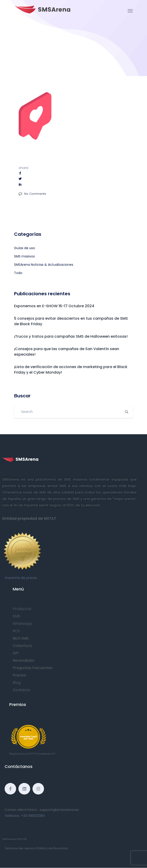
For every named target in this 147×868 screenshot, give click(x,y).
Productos (22, 609)
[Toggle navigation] (130, 11)
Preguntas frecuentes (32, 668)
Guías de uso (25, 248)
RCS (16, 631)
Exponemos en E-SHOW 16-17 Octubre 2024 (54, 306)
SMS (16, 616)
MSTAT (50, 518)
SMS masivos (24, 256)
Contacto (21, 690)
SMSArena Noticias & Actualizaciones (44, 265)
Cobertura (22, 646)
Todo (18, 273)
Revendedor (24, 660)
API (16, 653)
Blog (17, 683)
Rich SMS (21, 638)
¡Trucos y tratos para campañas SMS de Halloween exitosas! (71, 336)
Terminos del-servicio (20, 848)
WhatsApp (22, 624)
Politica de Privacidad (53, 848)
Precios (19, 675)
